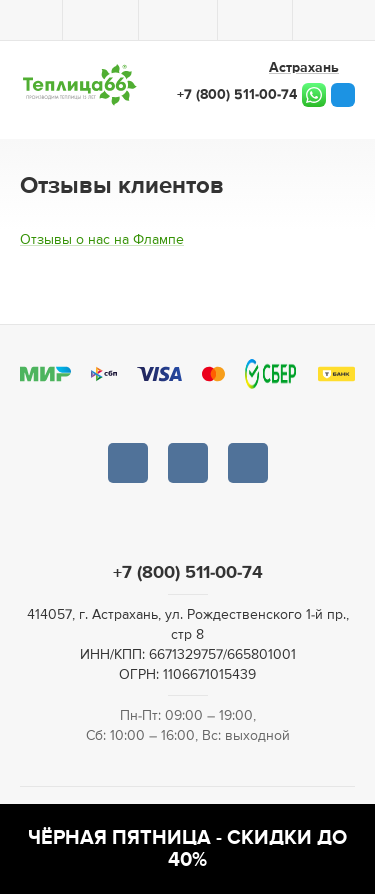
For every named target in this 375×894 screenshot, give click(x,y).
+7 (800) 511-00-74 (237, 95)
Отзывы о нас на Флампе (102, 240)
